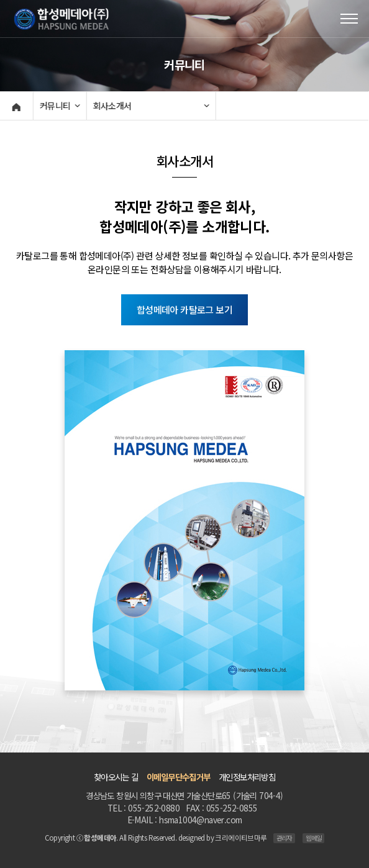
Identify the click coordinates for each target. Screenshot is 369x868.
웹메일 (313, 838)
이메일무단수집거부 (179, 777)
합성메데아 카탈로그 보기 (184, 310)
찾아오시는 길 (116, 777)
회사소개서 (111, 106)
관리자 (284, 838)
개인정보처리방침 (247, 777)
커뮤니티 (54, 106)
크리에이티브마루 (241, 838)
